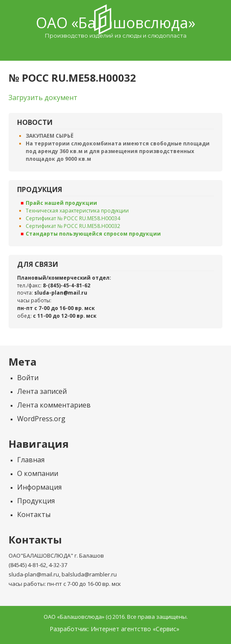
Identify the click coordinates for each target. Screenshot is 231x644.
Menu (115, 50)
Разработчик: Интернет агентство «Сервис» (114, 629)
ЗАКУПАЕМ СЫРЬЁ (50, 136)
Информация (39, 487)
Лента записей (42, 391)
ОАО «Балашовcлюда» (116, 23)
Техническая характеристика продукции (77, 211)
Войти (28, 378)
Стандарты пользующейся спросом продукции (93, 234)
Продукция (36, 501)
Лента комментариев (54, 405)
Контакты (34, 514)
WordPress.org (41, 419)
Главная (31, 460)
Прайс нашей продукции (61, 203)
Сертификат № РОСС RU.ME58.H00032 (73, 226)
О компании (38, 473)
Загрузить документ (43, 97)
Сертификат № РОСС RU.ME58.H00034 (73, 218)
